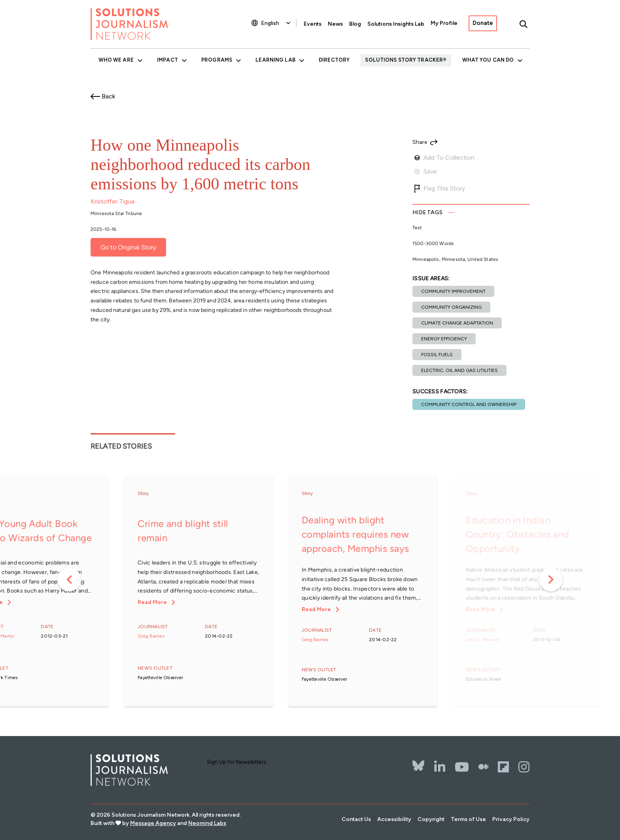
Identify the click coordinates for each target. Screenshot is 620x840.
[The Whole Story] (483, 767)
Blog (355, 24)
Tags (427, 212)
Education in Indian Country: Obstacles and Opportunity (518, 534)
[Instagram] (524, 767)
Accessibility (394, 819)
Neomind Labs (207, 823)
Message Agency (153, 823)
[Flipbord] (503, 767)
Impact (167, 60)
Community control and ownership (469, 404)
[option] (199, 592)
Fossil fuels (437, 355)
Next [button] (551, 580)
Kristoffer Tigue (113, 201)
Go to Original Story (128, 247)
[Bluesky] (418, 761)
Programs (217, 60)
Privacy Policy (511, 819)
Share (420, 142)
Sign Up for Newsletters (237, 762)
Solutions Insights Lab (396, 24)
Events (313, 24)
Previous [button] (69, 580)
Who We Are (116, 60)
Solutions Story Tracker (404, 60)
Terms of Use (468, 819)
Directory (334, 60)
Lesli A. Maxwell (483, 640)
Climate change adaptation (457, 323)
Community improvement (453, 291)
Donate (483, 23)
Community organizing (451, 307)
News (335, 24)
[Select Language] (277, 23)
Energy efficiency (444, 339)
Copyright (431, 819)
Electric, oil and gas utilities (459, 370)
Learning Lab (275, 60)
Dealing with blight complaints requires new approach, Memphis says (355, 534)
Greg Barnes (151, 636)
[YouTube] (462, 767)
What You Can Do (488, 60)
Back (108, 96)
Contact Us (356, 819)
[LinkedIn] (440, 767)
